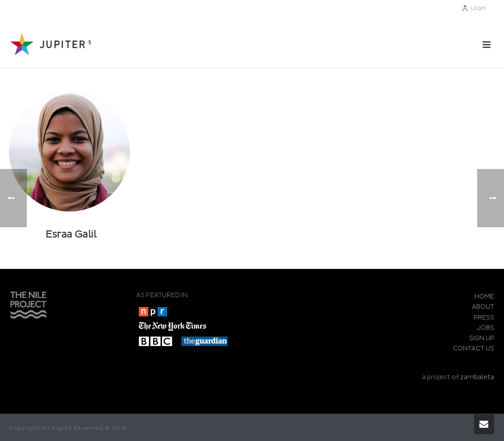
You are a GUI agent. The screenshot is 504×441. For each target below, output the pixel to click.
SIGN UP (482, 338)
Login (474, 8)
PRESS (484, 318)
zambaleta (477, 377)
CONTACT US (474, 348)
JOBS (486, 328)
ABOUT (483, 307)
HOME (484, 296)
